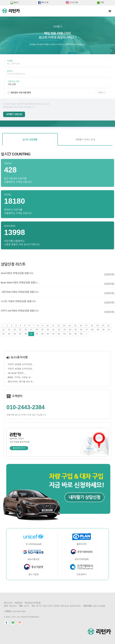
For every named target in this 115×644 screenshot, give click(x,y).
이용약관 (18, 603)
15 (75, 326)
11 (53, 326)
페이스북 (6, 623)
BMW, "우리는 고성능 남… (20, 377)
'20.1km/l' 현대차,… (17, 373)
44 (15, 334)
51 (53, 334)
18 (92, 326)
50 (48, 334)
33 (64, 330)
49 (42, 334)
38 (92, 330)
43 (9, 334)
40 (103, 330)
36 (81, 330)
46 (26, 334)
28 (37, 330)
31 (53, 330)
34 (70, 330)
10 (47, 326)
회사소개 (8, 603)
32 (59, 330)
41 (109, 330)
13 (64, 326)
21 (108, 326)
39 (98, 330)
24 (15, 330)
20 (103, 326)
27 (31, 330)
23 (9, 330)
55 (76, 334)
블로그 (13, 623)
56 (81, 334)
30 (48, 330)
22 (3, 330)
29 (42, 330)
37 (87, 330)
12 (59, 326)
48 (37, 334)
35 (76, 330)
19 (97, 326)
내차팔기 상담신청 (14, 114)
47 (31, 334)
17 (86, 326)
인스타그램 (20, 623)
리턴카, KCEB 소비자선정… (21, 364)
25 (20, 330)
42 (3, 334)
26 (26, 330)
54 (70, 334)
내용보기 (101, 93)
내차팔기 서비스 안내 (85, 140)
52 (59, 334)
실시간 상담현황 (30, 140)
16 (81, 326)
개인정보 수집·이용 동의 (21, 93)
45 (20, 334)
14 (70, 326)
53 (64, 334)
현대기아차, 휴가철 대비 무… (21, 382)
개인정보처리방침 (32, 603)
